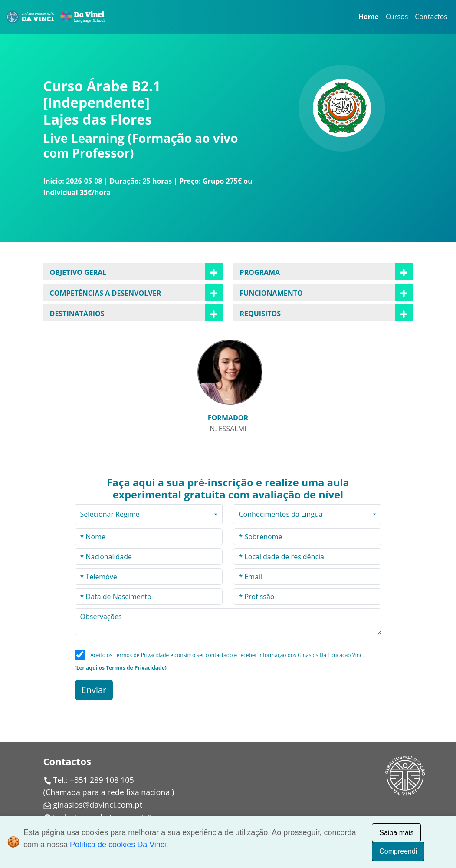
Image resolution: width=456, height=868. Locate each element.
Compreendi (398, 851)
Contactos (431, 17)
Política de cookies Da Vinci (118, 845)
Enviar (94, 690)
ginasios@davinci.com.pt (98, 805)
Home (369, 17)
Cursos (397, 17)
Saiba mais (396, 833)
